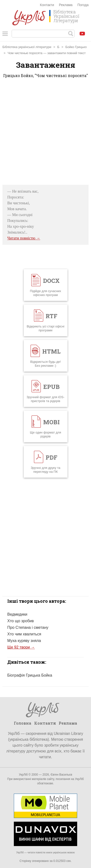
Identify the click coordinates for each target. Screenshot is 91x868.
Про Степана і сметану (28, 627)
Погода (83, 5)
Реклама (66, 5)
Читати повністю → (24, 238)
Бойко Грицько (76, 47)
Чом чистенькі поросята (25, 53)
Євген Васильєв (61, 775)
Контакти (47, 5)
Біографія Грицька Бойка (30, 675)
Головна (23, 723)
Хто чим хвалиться (24, 634)
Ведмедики (17, 614)
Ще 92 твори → (21, 647)
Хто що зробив (21, 621)
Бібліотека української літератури (27, 47)
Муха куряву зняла (24, 641)
